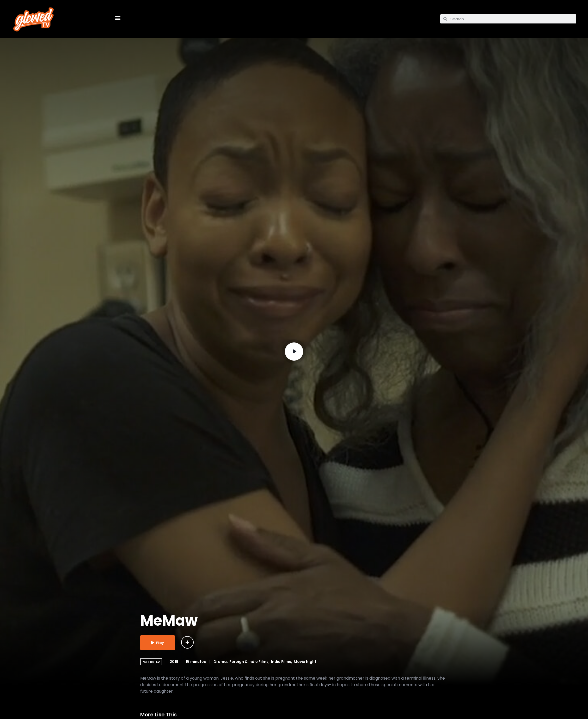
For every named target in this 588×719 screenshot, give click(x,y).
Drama (220, 662)
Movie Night (305, 662)
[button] (118, 18)
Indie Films (281, 662)
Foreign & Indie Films (249, 662)
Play (158, 643)
